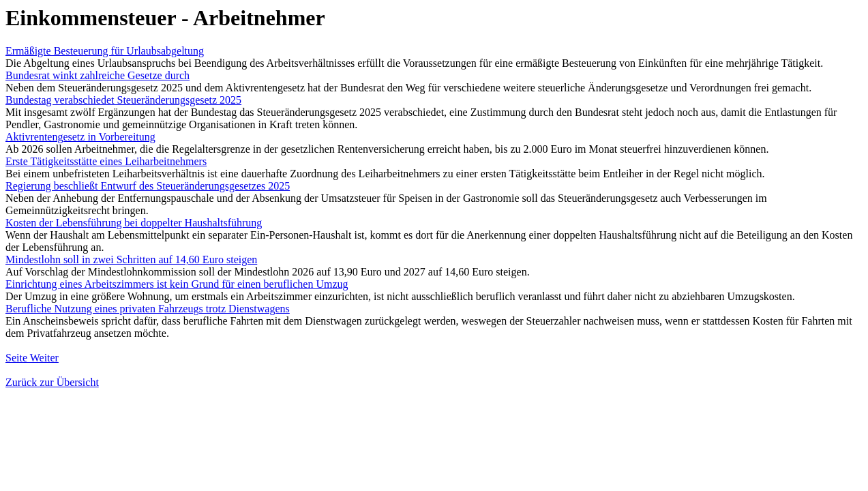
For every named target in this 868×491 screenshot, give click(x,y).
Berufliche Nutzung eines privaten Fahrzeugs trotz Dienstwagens (148, 309)
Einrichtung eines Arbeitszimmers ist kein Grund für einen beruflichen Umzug (177, 284)
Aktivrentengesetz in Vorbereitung (80, 137)
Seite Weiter (32, 358)
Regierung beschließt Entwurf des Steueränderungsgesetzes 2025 (148, 186)
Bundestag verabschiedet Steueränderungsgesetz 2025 (123, 100)
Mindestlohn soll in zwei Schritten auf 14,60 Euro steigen (131, 259)
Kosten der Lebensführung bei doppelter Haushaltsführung (134, 223)
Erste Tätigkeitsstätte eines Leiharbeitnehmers (106, 161)
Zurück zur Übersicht (52, 382)
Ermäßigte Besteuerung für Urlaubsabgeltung (105, 51)
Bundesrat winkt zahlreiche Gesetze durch (98, 75)
